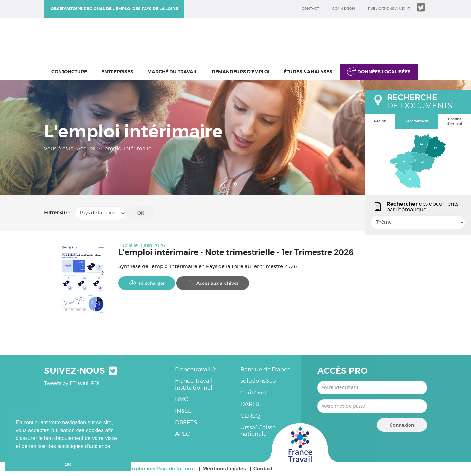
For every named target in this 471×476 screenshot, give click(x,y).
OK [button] (68, 464)
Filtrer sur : (57, 213)
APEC (183, 434)
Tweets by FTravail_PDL (72, 384)
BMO (182, 399)
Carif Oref (253, 393)
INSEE (183, 411)
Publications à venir (389, 9)
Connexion (343, 9)
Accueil (86, 149)
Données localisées (384, 72)
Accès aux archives (213, 283)
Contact (310, 9)
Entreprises (117, 72)
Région (380, 121)
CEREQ (250, 416)
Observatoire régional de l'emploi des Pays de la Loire (114, 9)
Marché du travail (172, 72)
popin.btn (368, 228)
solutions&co (258, 381)
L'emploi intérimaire (126, 149)
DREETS (186, 422)
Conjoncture (69, 72)
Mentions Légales (224, 469)
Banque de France (265, 369)
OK (141, 213)
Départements (417, 121)
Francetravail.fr (195, 369)
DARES (250, 404)
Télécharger (147, 283)
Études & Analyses (308, 72)
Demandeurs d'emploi (240, 72)
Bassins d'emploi (454, 122)
